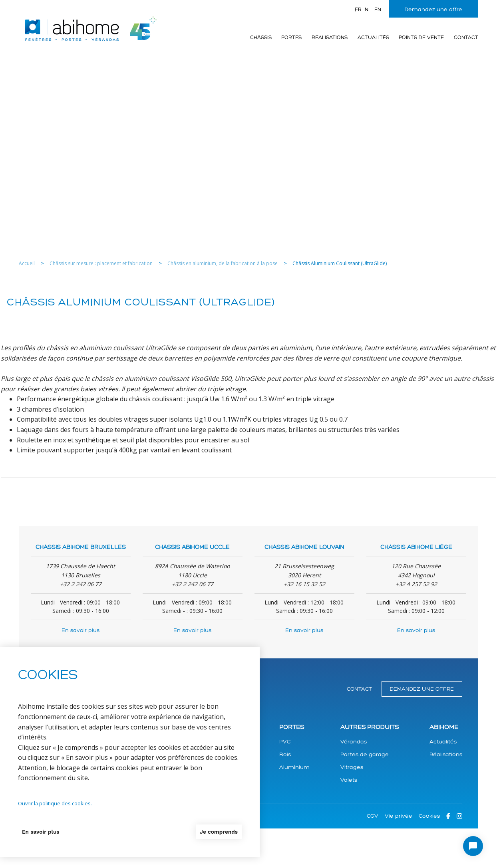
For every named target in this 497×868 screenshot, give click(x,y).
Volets (349, 780)
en (378, 10)
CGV (373, 816)
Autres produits (370, 727)
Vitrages (352, 767)
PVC (285, 742)
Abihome (444, 727)
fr (358, 10)
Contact (466, 38)
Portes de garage (365, 754)
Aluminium (294, 767)
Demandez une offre (433, 9)
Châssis (261, 38)
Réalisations (330, 38)
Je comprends (218, 831)
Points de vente (421, 38)
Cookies (429, 816)
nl (368, 10)
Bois (285, 754)
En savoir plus (81, 630)
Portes (291, 38)
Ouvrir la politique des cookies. (55, 803)
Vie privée (399, 816)
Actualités (373, 38)
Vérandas (354, 742)
